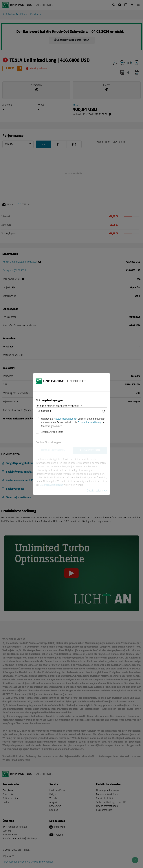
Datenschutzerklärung (89, 423)
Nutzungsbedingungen (66, 419)
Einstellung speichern (52, 432)
